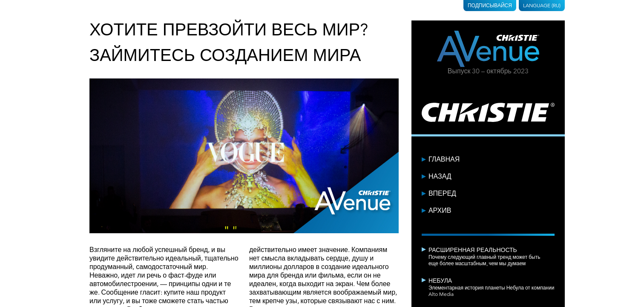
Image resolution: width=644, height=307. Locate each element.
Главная (444, 159)
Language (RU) (542, 5)
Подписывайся (490, 5)
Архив (440, 211)
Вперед (442, 194)
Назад (440, 177)
